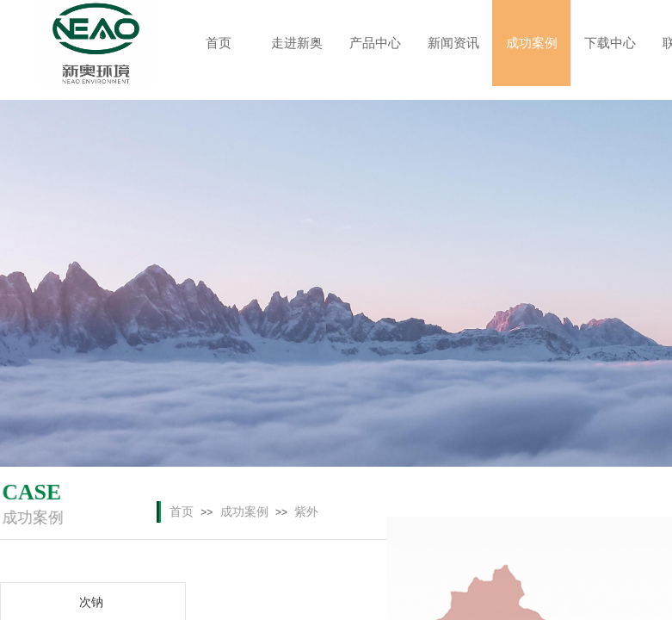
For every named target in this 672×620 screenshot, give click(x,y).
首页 (182, 512)
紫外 (306, 512)
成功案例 (244, 512)
